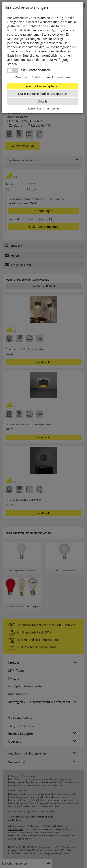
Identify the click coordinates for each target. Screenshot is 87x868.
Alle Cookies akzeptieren (43, 86)
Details (43, 101)
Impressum (53, 108)
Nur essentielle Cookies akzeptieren (43, 94)
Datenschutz (33, 108)
